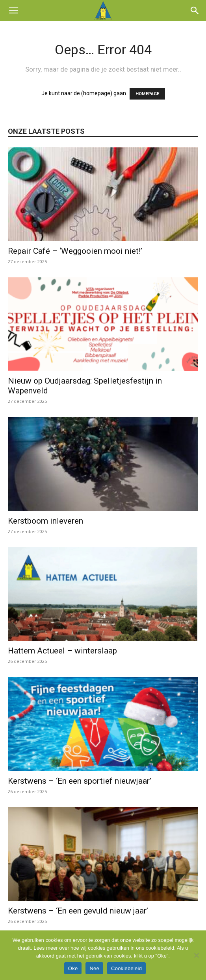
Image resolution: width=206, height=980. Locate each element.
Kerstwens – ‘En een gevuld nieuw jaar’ (78, 911)
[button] (13, 11)
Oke (73, 968)
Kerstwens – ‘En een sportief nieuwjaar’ (80, 781)
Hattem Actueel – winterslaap (62, 651)
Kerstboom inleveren (45, 521)
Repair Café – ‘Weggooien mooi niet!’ (75, 251)
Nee (94, 968)
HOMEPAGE (147, 94)
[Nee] (196, 955)
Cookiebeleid (126, 968)
